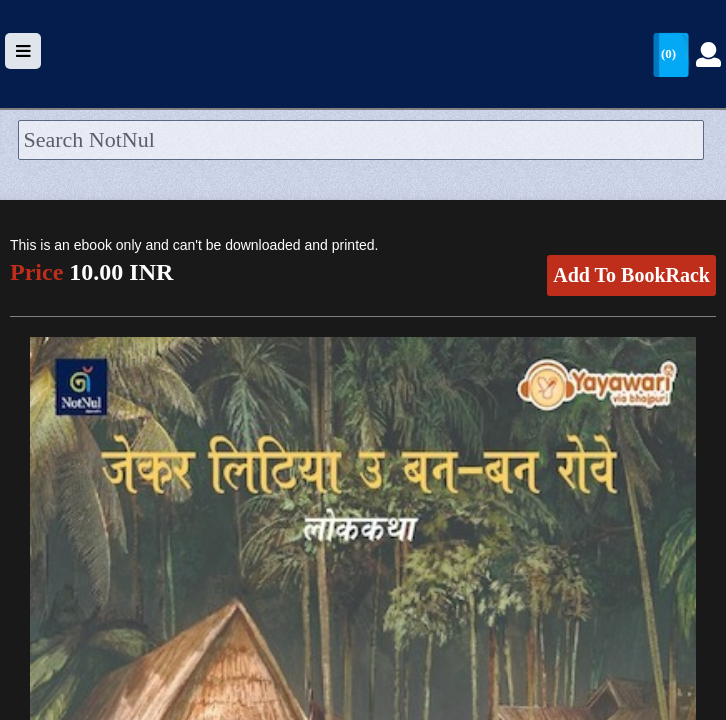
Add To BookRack (631, 275)
